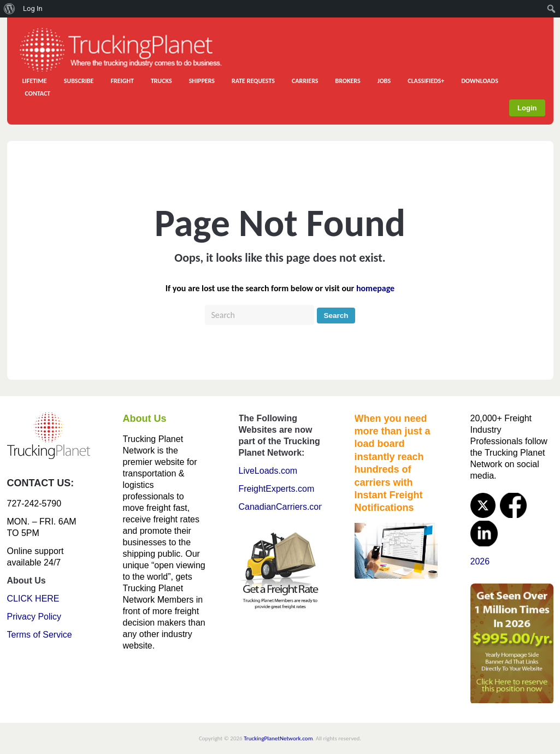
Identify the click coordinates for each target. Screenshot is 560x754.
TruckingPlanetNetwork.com (278, 738)
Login (527, 108)
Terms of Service (40, 635)
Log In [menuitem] (33, 8)
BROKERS (347, 81)
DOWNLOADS (480, 81)
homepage (375, 288)
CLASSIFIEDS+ (426, 81)
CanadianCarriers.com (282, 507)
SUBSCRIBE (79, 81)
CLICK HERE (33, 599)
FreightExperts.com (277, 489)
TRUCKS (161, 81)
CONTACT (38, 93)
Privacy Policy (34, 617)
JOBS (384, 81)
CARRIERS (305, 81)
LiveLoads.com (268, 471)
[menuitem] (10, 9)
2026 (480, 561)
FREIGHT (122, 81)
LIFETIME (35, 81)
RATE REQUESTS (253, 81)
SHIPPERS (202, 81)
